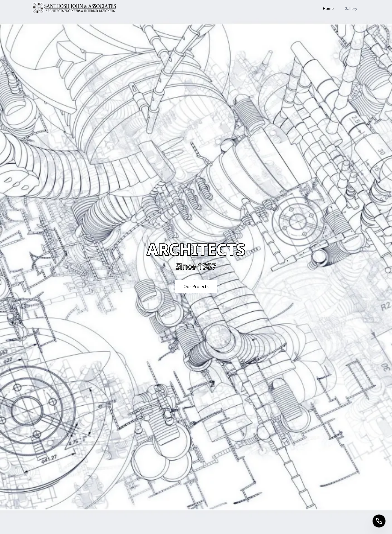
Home (328, 9)
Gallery (351, 9)
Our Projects (196, 286)
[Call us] (379, 521)
